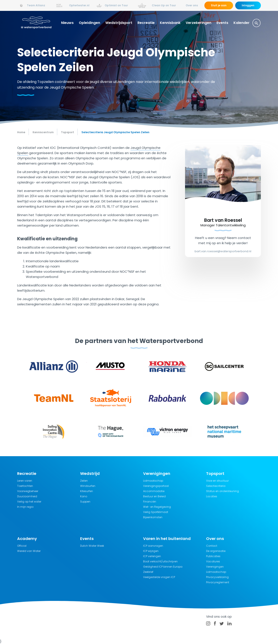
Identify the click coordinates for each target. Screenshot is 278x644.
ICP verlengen (152, 556)
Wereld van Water (29, 551)
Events (222, 23)
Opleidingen (89, 23)
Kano (84, 496)
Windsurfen (88, 486)
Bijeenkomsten (153, 517)
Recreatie (146, 23)
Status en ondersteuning (223, 491)
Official (22, 546)
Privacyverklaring (217, 577)
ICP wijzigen (151, 551)
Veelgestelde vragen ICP (159, 577)
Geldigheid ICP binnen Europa (163, 567)
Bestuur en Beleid (154, 496)
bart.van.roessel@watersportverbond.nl (223, 251)
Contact (212, 546)
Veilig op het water (29, 502)
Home (21, 132)
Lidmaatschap (153, 481)
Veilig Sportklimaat (156, 512)
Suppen (85, 502)
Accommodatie (154, 491)
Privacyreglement (218, 582)
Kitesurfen (87, 491)
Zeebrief (148, 572)
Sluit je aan (219, 5)
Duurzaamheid (27, 496)
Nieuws (67, 23)
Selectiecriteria (216, 486)
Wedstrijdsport (119, 23)
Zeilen (84, 481)
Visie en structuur (217, 481)
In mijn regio (25, 507)
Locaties (212, 496)
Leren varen (25, 481)
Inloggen (248, 5)
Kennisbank (170, 23)
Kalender (242, 23)
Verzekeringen (199, 23)
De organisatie (216, 551)
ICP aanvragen (153, 546)
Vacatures (213, 561)
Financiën (150, 502)
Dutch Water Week (92, 546)
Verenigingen (215, 567)
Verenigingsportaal (156, 486)
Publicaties (213, 556)
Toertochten (25, 486)
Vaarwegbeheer (28, 491)
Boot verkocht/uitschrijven (160, 561)
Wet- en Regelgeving (157, 507)
